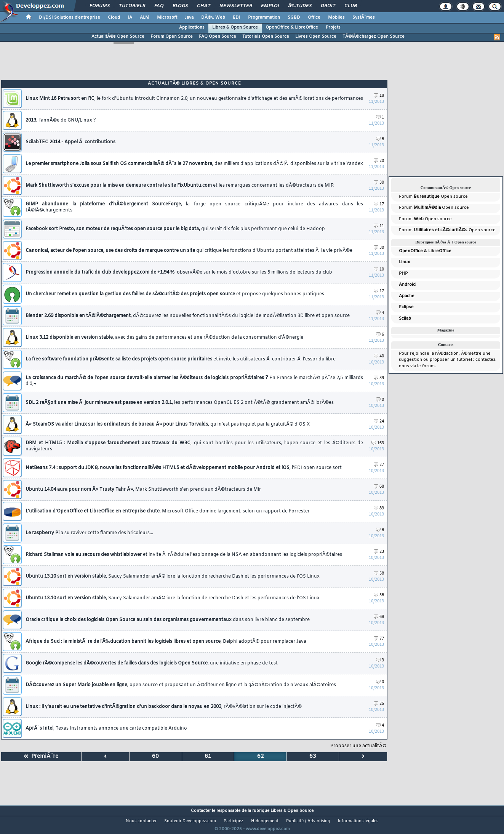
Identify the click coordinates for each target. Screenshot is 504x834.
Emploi (270, 6)
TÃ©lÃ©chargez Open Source (374, 37)
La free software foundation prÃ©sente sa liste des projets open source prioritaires (181, 359)
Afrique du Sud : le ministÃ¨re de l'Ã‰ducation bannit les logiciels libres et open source (166, 642)
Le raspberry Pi (89, 533)
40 (379, 356)
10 (379, 270)
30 (379, 183)
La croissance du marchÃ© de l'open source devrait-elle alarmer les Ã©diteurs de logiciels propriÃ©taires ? (194, 381)
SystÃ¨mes (364, 18)
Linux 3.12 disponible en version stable (164, 338)
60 (155, 756)
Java (189, 18)
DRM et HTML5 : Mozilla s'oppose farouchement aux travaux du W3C (194, 446)
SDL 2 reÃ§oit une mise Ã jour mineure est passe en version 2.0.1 (180, 403)
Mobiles (336, 18)
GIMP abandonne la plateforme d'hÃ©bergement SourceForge (194, 207)
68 (379, 487)
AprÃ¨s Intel (106, 728)
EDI (237, 18)
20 (379, 161)
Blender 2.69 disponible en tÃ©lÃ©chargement (188, 316)
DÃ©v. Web (213, 18)
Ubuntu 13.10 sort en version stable (173, 576)
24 (379, 422)
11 (379, 226)
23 (379, 552)
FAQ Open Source (218, 37)
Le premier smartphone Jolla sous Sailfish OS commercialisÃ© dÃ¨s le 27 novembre (194, 164)
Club (350, 6)
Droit (328, 6)
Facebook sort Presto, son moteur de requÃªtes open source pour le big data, (175, 229)
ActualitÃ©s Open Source (118, 37)
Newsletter (236, 6)
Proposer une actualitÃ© (358, 746)
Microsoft (167, 18)
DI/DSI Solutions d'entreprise (70, 18)
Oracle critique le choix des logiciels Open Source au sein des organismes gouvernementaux (168, 620)
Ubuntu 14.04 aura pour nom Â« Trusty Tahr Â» (143, 490)
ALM (145, 18)
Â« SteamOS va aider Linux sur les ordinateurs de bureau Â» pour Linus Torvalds (168, 424)
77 (379, 639)
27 (379, 465)
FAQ (159, 6)
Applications (192, 27)
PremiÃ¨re (41, 756)
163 (378, 443)
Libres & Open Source (235, 27)
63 (313, 756)
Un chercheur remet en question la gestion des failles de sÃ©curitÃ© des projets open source (175, 294)
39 (379, 378)
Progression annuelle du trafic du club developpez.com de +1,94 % (179, 272)
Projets (333, 27)
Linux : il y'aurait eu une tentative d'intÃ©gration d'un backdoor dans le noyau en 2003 (164, 707)
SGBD (294, 18)
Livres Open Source (316, 37)
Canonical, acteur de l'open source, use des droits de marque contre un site (189, 251)
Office (314, 18)
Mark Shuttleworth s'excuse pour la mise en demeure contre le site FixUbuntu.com (180, 186)
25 (379, 704)
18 (379, 96)
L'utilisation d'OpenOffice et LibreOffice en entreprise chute (168, 511)
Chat (204, 6)
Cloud (114, 18)
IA (130, 18)
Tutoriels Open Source (266, 37)
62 (261, 756)
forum (428, 366)
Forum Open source (433, 197)
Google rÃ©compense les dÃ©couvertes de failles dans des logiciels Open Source (152, 663)
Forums (100, 6)
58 (379, 574)
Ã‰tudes (300, 6)
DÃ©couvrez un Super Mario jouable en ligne (181, 685)
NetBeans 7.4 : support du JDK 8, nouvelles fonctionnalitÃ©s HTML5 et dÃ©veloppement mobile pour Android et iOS (184, 468)
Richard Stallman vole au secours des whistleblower (184, 555)
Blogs (180, 6)
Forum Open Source (172, 37)
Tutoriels (132, 6)
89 (379, 508)
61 (208, 756)
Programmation (264, 18)
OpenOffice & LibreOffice (292, 27)
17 (379, 204)
